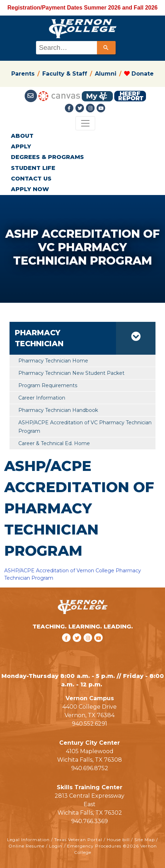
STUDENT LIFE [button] (33, 168)
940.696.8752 (90, 768)
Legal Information (28, 840)
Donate (139, 74)
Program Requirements (48, 385)
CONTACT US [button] (31, 179)
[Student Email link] (32, 96)
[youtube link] (101, 108)
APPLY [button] (21, 146)
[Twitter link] (81, 108)
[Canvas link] (59, 96)
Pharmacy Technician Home (53, 361)
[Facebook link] (70, 108)
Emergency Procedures (94, 846)
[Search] (106, 48)
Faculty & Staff (65, 74)
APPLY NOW (30, 189)
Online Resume (26, 846)
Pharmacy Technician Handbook (58, 410)
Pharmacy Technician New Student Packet (71, 373)
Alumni (106, 74)
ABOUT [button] (22, 136)
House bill (118, 840)
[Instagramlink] (91, 108)
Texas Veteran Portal (78, 840)
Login (56, 846)
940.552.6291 (90, 724)
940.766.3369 (90, 821)
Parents (23, 74)
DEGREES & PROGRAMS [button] (47, 157)
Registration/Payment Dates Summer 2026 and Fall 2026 (82, 8)
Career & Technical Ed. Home (54, 443)
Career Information (42, 398)
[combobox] (75, 48)
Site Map (145, 840)
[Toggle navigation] (85, 123)
